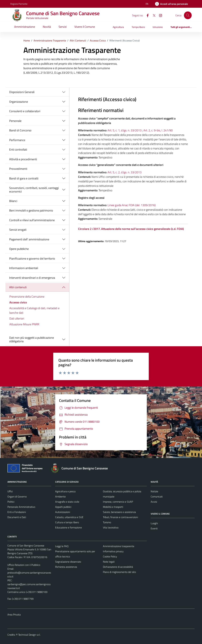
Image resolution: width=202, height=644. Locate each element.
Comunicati (157, 497)
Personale (15, 121)
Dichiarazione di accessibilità (118, 567)
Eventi (154, 528)
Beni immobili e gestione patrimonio (31, 210)
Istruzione (158, 27)
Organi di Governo (17, 497)
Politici (11, 502)
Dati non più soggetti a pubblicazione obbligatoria (32, 339)
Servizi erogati (18, 230)
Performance (17, 140)
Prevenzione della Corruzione (27, 297)
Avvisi (154, 502)
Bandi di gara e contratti (24, 178)
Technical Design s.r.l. (29, 635)
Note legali (109, 562)
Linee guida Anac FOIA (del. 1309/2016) (132, 205)
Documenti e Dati (17, 517)
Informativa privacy (113, 551)
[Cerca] (188, 15)
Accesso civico (18, 302)
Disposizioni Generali (22, 92)
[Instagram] (159, 15)
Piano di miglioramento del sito (119, 572)
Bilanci (13, 201)
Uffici (10, 491)
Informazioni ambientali (24, 268)
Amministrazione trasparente (119, 546)
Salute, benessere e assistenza (119, 512)
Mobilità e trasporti (113, 507)
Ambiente (60, 497)
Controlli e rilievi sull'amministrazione (32, 220)
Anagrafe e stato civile (67, 502)
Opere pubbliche (19, 249)
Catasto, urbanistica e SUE (69, 517)
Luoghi (154, 523)
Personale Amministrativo (21, 507)
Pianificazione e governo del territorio (32, 258)
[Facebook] (146, 15)
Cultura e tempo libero (67, 522)
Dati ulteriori (17, 318)
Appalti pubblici (63, 507)
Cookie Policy (110, 556)
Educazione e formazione (68, 527)
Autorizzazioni (63, 512)
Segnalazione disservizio (68, 562)
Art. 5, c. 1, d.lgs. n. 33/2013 (125, 130)
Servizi (63, 27)
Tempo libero (138, 27)
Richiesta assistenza (66, 567)
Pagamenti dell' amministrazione (29, 239)
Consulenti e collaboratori (25, 111)
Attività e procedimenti (23, 159)
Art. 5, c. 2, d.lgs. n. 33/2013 (125, 172)
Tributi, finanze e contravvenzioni (120, 517)
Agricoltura (118, 27)
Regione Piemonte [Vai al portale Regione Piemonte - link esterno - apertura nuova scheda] (19, 4)
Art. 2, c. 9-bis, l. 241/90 (158, 130)
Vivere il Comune (85, 27)
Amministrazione (25, 27)
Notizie (154, 491)
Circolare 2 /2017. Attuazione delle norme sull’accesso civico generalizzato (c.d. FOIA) (131, 229)
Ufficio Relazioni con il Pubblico (24, 565)
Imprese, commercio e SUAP (118, 502)
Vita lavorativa (111, 527)
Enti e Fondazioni (17, 512)
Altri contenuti (18, 287)
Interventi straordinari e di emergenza (32, 278)
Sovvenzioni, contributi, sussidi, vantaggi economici (34, 190)
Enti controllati (18, 150)
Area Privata (14, 615)
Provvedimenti (18, 169)
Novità (47, 27)
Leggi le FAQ (62, 546)
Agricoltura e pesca (65, 491)
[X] (153, 15)
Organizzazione (19, 102)
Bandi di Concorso (20, 130)
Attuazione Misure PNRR (24, 324)
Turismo (107, 522)
